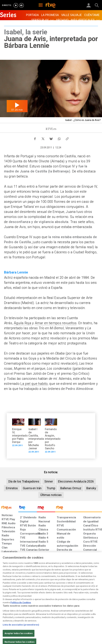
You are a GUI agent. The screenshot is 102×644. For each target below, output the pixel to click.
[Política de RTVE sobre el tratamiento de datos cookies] (28, 589)
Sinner (49, 481)
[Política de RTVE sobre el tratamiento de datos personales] (15, 588)
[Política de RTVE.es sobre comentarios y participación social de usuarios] (94, 588)
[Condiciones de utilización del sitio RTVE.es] (4, 588)
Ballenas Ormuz (71, 488)
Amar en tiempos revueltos (56, 323)
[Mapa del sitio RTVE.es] (69, 588)
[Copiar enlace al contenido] (67, 138)
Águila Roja (23, 323)
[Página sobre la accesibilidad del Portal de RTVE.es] (57, 586)
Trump (51, 488)
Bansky (91, 488)
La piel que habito (34, 384)
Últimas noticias (51, 495)
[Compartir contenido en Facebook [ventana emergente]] (35, 138)
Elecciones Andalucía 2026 (76, 481)
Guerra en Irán (32, 488)
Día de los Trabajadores (24, 481)
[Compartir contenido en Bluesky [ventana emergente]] (51, 138)
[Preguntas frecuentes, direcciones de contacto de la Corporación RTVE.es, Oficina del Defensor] (79, 586)
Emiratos (12, 488)
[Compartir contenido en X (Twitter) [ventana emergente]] (43, 138)
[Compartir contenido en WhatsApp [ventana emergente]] (59, 138)
